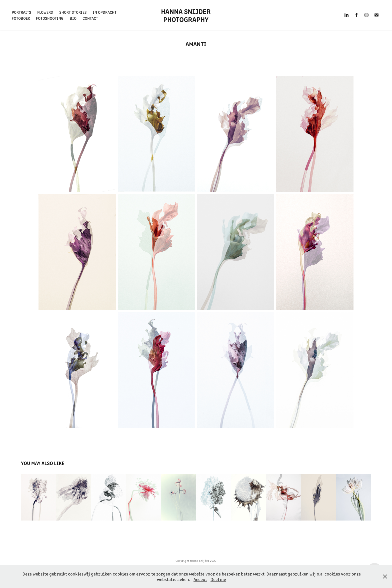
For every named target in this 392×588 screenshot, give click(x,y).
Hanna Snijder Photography (187, 15)
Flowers (45, 12)
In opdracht (105, 12)
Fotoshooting (50, 18)
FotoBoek (21, 18)
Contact (90, 18)
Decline (218, 579)
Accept (200, 579)
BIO (73, 18)
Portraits (21, 12)
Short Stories (73, 12)
